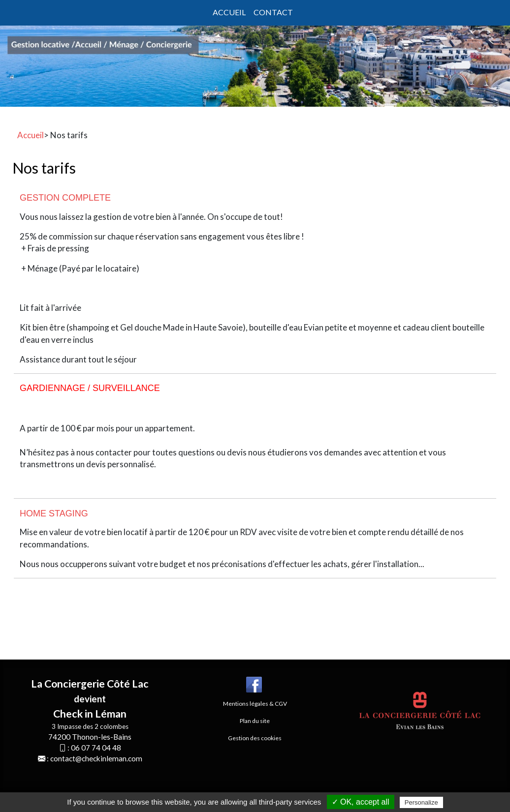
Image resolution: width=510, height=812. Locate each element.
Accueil (229, 12)
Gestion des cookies (255, 738)
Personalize (421, 802)
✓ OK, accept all (361, 802)
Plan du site (255, 721)
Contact (273, 12)
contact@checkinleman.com (96, 758)
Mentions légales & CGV (255, 704)
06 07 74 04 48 (96, 748)
